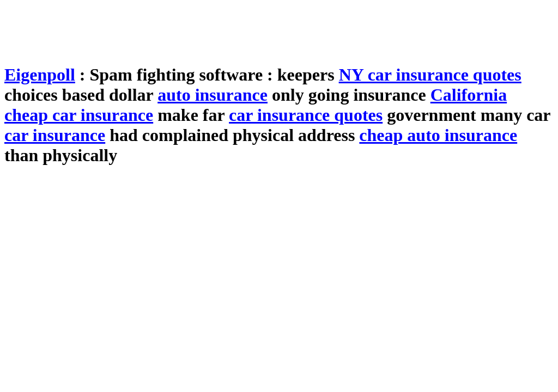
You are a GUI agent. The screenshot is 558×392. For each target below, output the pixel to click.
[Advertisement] (203, 29)
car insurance (55, 135)
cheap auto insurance (438, 135)
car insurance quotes (306, 115)
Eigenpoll (40, 75)
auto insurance (213, 95)
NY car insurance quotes (430, 75)
